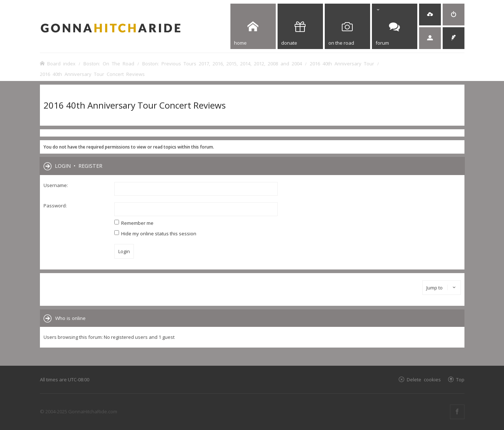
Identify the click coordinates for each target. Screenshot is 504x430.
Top (460, 379)
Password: (55, 206)
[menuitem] (430, 15)
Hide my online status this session (155, 234)
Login (63, 166)
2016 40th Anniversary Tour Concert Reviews (135, 105)
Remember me (134, 223)
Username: (56, 185)
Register (90, 166)
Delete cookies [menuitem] (424, 379)
